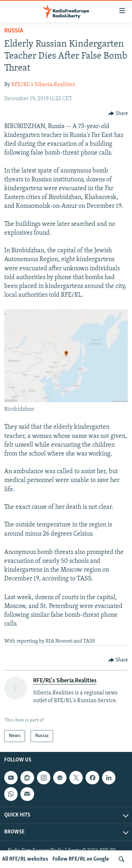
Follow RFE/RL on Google (81, 859)
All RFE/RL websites (25, 859)
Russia (14, 31)
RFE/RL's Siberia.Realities (43, 85)
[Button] (118, 114)
